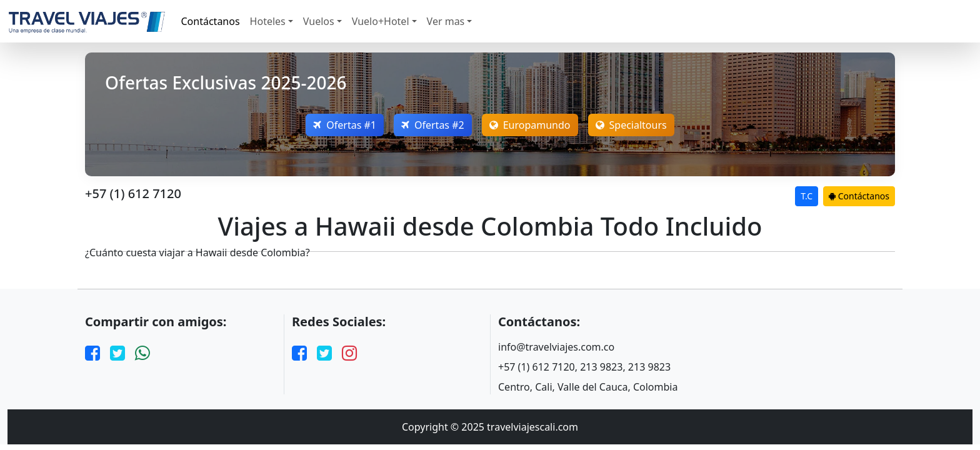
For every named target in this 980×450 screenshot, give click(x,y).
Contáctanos (211, 21)
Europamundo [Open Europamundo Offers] (530, 125)
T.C (807, 196)
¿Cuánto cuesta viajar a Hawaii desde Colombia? (197, 253)
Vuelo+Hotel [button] (381, 21)
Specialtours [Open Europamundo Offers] (631, 125)
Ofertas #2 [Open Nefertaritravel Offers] (433, 125)
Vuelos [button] (319, 21)
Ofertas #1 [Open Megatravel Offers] (345, 125)
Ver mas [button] (446, 21)
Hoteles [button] (268, 21)
